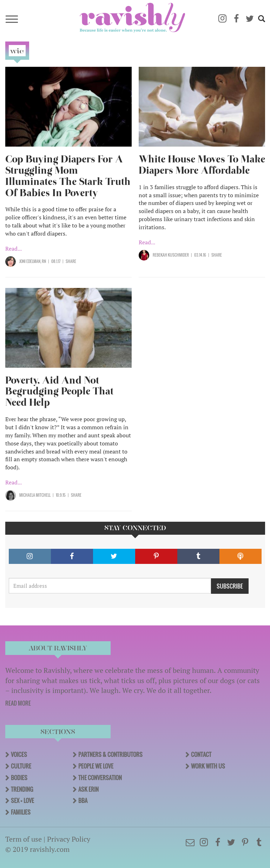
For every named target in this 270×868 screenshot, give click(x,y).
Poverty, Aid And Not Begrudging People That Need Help (59, 391)
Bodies (19, 778)
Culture (21, 766)
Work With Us (208, 766)
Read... (14, 249)
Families (21, 812)
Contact (201, 754)
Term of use (24, 839)
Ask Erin (88, 789)
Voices (19, 754)
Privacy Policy (69, 839)
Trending (22, 789)
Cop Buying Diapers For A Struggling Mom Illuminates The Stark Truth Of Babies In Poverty (68, 176)
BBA (83, 801)
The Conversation (100, 778)
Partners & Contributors (110, 754)
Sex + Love (22, 801)
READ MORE (18, 703)
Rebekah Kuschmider (171, 255)
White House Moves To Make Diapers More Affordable (202, 165)
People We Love (96, 766)
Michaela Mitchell (35, 495)
